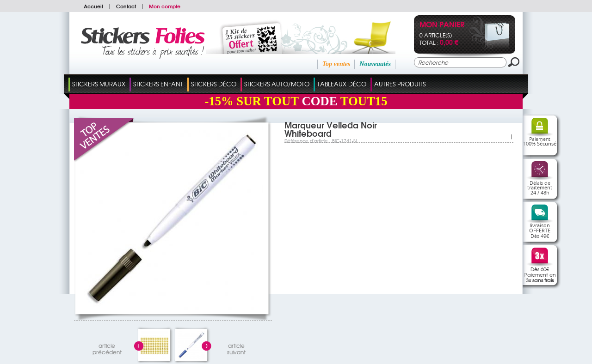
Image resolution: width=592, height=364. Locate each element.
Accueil (93, 6)
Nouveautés (375, 64)
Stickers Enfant (158, 84)
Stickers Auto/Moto (277, 84)
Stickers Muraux (99, 84)
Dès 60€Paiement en (540, 274)
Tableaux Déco (342, 84)
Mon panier (442, 25)
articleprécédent (107, 348)
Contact (126, 6)
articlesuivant (236, 348)
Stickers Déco (214, 84)
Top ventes (336, 64)
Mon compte (165, 6)
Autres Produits (400, 84)
